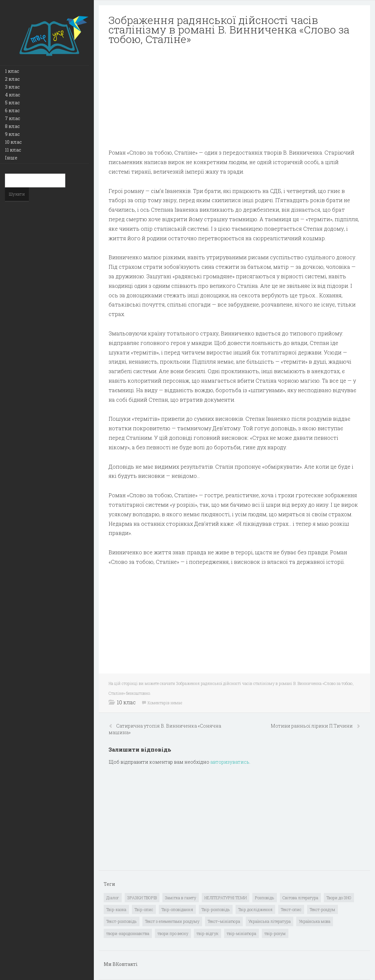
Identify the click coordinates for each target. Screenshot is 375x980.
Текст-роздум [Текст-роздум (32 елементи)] (323, 909)
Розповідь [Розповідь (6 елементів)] (265, 898)
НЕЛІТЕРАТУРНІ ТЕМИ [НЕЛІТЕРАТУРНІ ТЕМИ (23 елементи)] (226, 898)
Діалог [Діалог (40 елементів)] (113, 898)
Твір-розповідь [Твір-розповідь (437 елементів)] (216, 909)
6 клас (12, 110)
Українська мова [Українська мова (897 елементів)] (315, 921)
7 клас (12, 118)
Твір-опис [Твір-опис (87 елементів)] (144, 909)
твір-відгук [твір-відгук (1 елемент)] (208, 933)
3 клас (12, 87)
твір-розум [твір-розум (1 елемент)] (275, 933)
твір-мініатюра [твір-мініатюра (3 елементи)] (241, 933)
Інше (11, 158)
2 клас (12, 79)
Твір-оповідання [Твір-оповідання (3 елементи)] (177, 909)
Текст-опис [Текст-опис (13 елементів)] (291, 909)
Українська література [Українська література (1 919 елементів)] (270, 921)
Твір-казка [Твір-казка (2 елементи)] (116, 909)
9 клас (12, 134)
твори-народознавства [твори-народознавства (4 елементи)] (128, 933)
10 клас (13, 142)
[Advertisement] (234, 97)
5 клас (12, 103)
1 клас (12, 71)
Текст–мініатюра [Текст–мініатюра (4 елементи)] (224, 921)
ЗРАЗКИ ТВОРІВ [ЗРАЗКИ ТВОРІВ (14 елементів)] (142, 898)
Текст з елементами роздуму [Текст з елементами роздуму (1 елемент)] (172, 921)
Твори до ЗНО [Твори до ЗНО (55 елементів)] (339, 898)
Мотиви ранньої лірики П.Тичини (312, 726)
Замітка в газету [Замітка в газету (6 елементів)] (181, 898)
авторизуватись (230, 762)
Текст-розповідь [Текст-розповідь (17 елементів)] (122, 921)
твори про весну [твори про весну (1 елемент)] (173, 933)
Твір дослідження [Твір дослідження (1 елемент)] (255, 909)
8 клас (12, 126)
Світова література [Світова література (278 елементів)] (300, 898)
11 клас (13, 150)
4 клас (12, 95)
